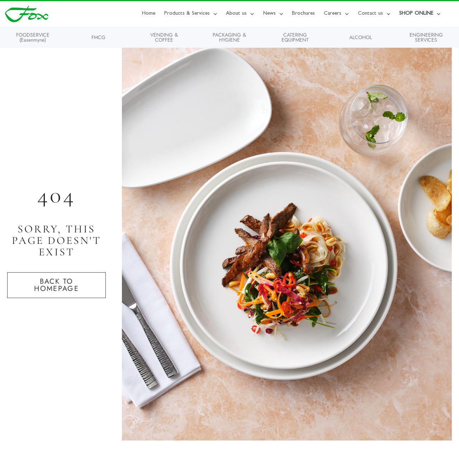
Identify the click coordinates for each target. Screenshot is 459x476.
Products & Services (191, 14)
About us (240, 14)
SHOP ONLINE (420, 14)
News (273, 14)
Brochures (303, 14)
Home (149, 14)
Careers (336, 14)
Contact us (374, 14)
